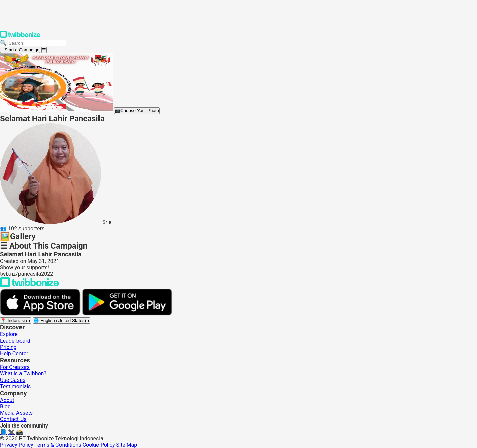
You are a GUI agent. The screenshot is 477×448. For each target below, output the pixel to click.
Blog (5, 407)
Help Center (14, 353)
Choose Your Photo (137, 111)
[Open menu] (44, 50)
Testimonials (15, 386)
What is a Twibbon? (23, 374)
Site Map (127, 445)
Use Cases (13, 380)
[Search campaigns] (37, 43)
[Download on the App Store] (41, 314)
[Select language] (62, 321)
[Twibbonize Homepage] (20, 36)
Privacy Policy (17, 445)
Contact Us (13, 419)
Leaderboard (15, 341)
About (7, 400)
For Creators (15, 367)
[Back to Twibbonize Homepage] (30, 286)
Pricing (8, 347)
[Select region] (16, 321)
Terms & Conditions (58, 445)
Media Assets (16, 413)
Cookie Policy (99, 445)
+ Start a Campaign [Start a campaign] (20, 50)
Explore (9, 334)
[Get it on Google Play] (127, 314)
